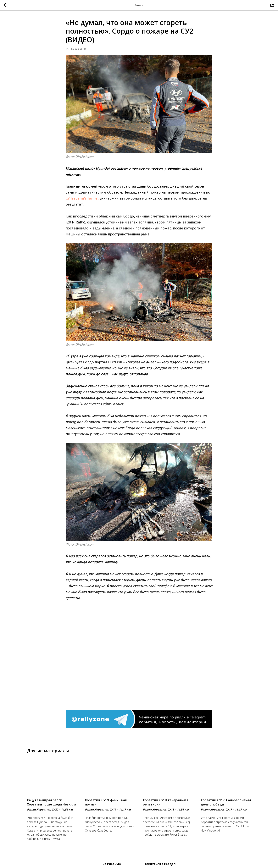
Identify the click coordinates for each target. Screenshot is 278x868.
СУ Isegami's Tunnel (82, 198)
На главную (112, 864)
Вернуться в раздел (160, 864)
